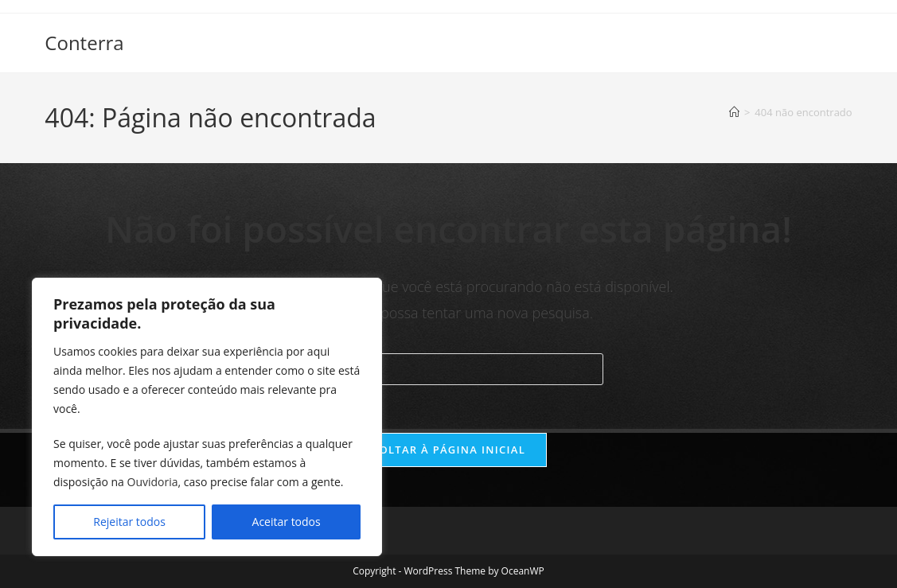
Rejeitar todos (129, 522)
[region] (207, 417)
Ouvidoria (153, 482)
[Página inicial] (734, 112)
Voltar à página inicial (448, 450)
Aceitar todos (287, 522)
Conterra (84, 43)
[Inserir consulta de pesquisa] (448, 369)
